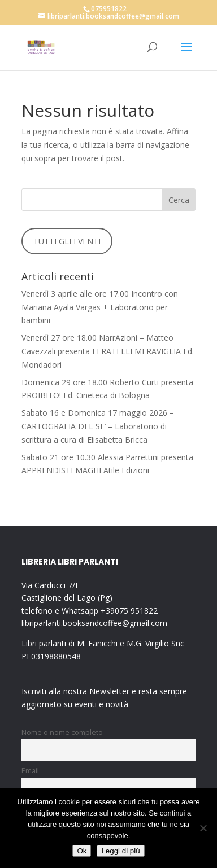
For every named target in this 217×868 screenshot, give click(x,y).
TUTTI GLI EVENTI (67, 241)
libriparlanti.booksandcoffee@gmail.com (94, 623)
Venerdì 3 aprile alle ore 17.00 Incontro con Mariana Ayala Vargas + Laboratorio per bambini (100, 307)
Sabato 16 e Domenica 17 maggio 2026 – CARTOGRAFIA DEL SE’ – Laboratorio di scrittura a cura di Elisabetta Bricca (98, 426)
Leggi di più (120, 851)
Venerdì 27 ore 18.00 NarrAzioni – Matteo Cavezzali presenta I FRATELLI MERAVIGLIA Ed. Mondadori (108, 351)
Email (30, 771)
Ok (82, 851)
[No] (203, 828)
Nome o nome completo (62, 732)
